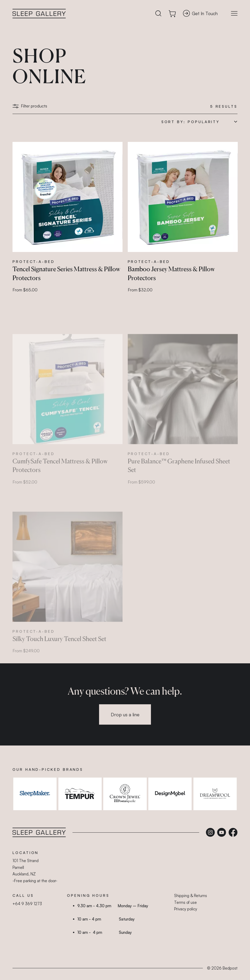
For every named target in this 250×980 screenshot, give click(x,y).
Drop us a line (125, 714)
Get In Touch (200, 13)
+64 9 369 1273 (27, 904)
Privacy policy (186, 909)
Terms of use (185, 902)
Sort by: (173, 122)
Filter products (30, 106)
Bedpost (230, 968)
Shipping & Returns (191, 896)
